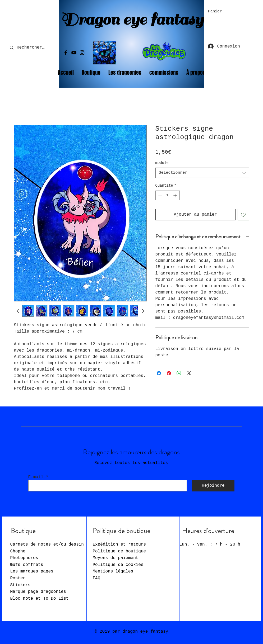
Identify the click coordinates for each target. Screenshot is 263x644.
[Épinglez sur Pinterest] (169, 373)
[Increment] (176, 195)
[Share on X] (189, 373)
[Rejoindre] (213, 486)
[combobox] (202, 173)
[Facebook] (66, 53)
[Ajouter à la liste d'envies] (243, 215)
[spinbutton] (168, 195)
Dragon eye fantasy (132, 20)
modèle (162, 163)
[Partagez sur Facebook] (159, 373)
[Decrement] (160, 195)
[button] (218, 11)
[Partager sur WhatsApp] (179, 373)
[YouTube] (74, 53)
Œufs (27, 565)
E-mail (36, 477)
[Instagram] (82, 53)
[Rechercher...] (32, 48)
